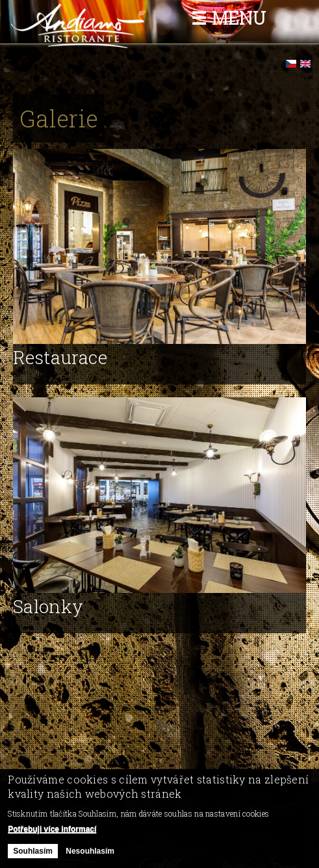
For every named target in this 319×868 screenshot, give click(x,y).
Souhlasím (33, 855)
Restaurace (60, 357)
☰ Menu (228, 18)
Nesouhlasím (90, 855)
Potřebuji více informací (52, 834)
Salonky (48, 606)
